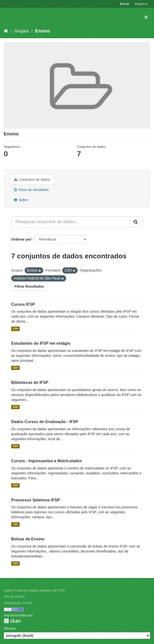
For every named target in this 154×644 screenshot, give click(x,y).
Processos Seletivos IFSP (36, 500)
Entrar (125, 4)
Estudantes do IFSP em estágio (41, 343)
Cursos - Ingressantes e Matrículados (47, 461)
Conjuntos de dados (32, 180)
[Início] (6, 31)
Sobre (21, 200)
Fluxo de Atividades (31, 190)
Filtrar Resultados (29, 286)
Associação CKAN (18, 603)
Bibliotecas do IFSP (30, 383)
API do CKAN (14, 597)
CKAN (12, 621)
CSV (15, 329)
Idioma (9, 628)
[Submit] (136, 222)
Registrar (141, 4)
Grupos (22, 31)
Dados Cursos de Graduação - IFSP (45, 422)
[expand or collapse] (146, 17)
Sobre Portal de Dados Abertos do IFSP (34, 590)
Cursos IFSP (23, 304)
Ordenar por (21, 239)
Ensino (43, 31)
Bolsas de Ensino (28, 539)
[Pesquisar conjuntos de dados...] (70, 222)
